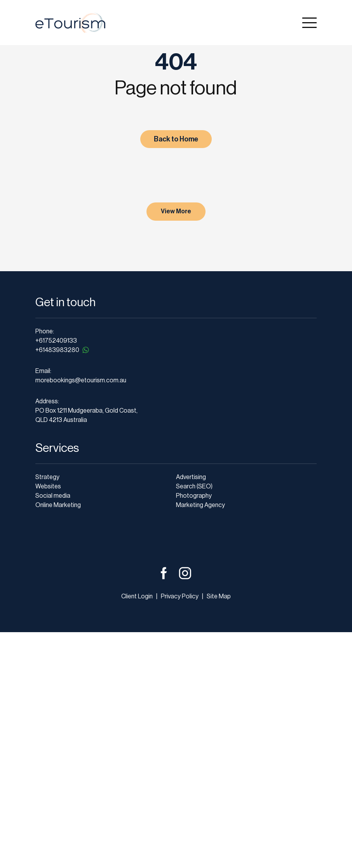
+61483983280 (63, 586)
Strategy (47, 713)
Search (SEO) (194, 722)
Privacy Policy (179, 832)
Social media (53, 732)
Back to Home (176, 139)
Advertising (191, 713)
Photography (194, 732)
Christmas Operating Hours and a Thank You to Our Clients (95, 299)
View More (176, 447)
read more (60, 425)
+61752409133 (56, 577)
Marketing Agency (200, 741)
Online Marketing (58, 741)
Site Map (219, 832)
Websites (48, 722)
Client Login (137, 832)
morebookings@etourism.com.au (81, 616)
